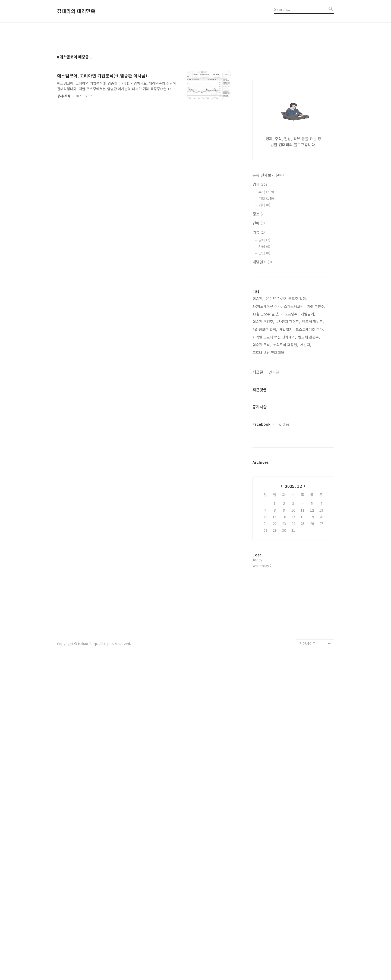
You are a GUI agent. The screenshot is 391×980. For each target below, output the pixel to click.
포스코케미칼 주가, (310, 569)
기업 (266, 438)
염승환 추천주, (263, 561)
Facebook (261, 663)
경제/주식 (64, 172)
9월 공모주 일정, (265, 569)
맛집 (264, 492)
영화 (264, 479)
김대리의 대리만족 (76, 11)
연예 (259, 462)
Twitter (283, 663)
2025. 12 (293, 725)
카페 (264, 486)
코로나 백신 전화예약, (269, 592)
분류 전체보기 (268, 414)
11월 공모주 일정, (266, 553)
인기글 (274, 611)
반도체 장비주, (313, 561)
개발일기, (308, 553)
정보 (260, 453)
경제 (261, 423)
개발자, (306, 584)
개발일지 (262, 501)
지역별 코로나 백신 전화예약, (274, 576)
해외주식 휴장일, (286, 584)
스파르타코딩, (294, 545)
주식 (266, 431)
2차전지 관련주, (288, 561)
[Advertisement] (195, 69)
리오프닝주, (290, 553)
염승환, (258, 538)
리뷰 (259, 471)
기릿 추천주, (316, 545)
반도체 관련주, (309, 576)
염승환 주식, (262, 584)
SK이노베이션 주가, (267, 545)
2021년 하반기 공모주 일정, (286, 538)
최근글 (258, 611)
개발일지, (286, 569)
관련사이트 (308, 959)
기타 (264, 444)
